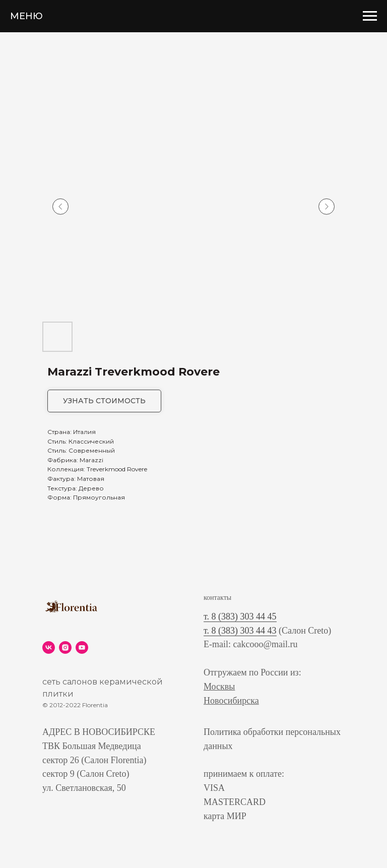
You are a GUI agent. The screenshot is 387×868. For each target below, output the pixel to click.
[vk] (49, 647)
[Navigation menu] (370, 16)
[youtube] (82, 647)
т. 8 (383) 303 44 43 (240, 631)
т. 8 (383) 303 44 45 (240, 616)
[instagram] (65, 647)
